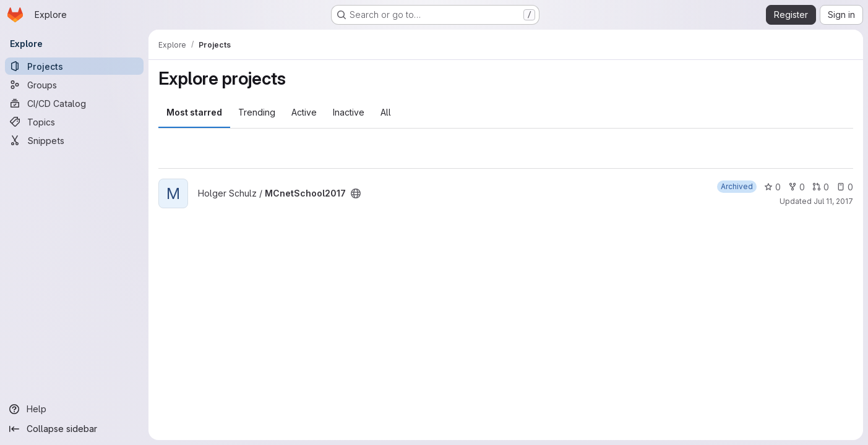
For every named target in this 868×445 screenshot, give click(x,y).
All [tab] (386, 112)
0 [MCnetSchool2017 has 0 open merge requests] (821, 187)
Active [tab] (304, 112)
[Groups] (74, 85)
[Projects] (74, 66)
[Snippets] (74, 140)
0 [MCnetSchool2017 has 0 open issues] (845, 187)
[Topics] (74, 122)
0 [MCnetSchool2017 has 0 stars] (772, 187)
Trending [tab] (257, 112)
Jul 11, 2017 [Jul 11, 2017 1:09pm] (833, 201)
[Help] (74, 409)
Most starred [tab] (194, 112)
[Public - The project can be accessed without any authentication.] (356, 193)
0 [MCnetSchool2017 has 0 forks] (797, 187)
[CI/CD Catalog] (74, 103)
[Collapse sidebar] (74, 429)
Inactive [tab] (349, 112)
